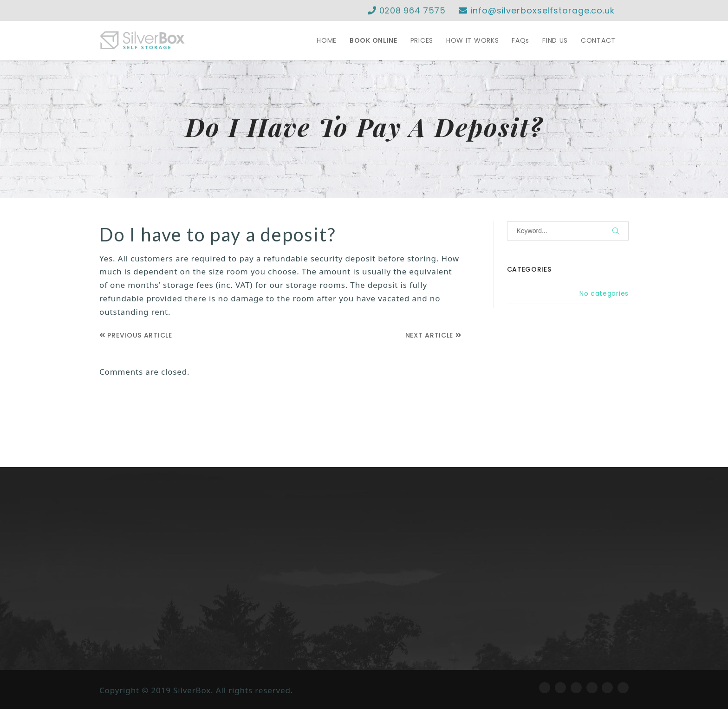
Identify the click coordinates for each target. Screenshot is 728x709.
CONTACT (598, 40)
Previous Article (136, 335)
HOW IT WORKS (472, 40)
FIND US (555, 40)
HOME (327, 40)
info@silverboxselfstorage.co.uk (537, 10)
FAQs (520, 40)
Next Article (433, 335)
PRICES (422, 40)
